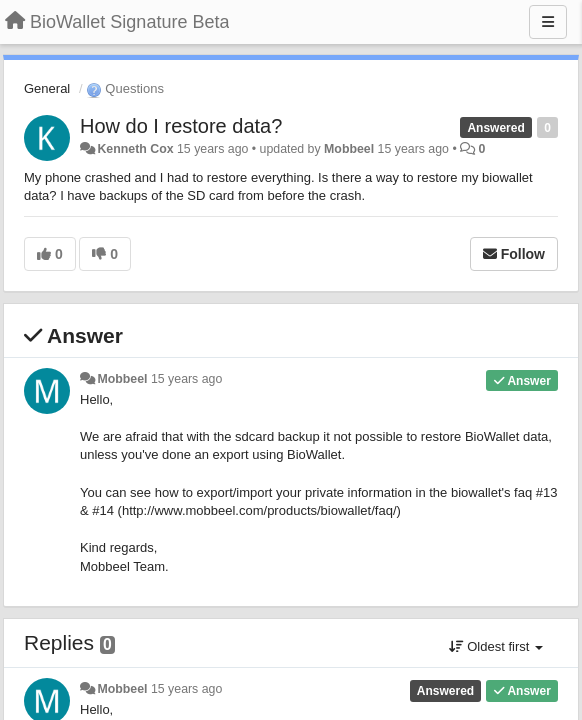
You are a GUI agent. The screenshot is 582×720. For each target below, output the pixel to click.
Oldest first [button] (496, 646)
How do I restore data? (181, 126)
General (47, 88)
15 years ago (186, 379)
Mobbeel (349, 149)
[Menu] (548, 22)
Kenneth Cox (135, 149)
